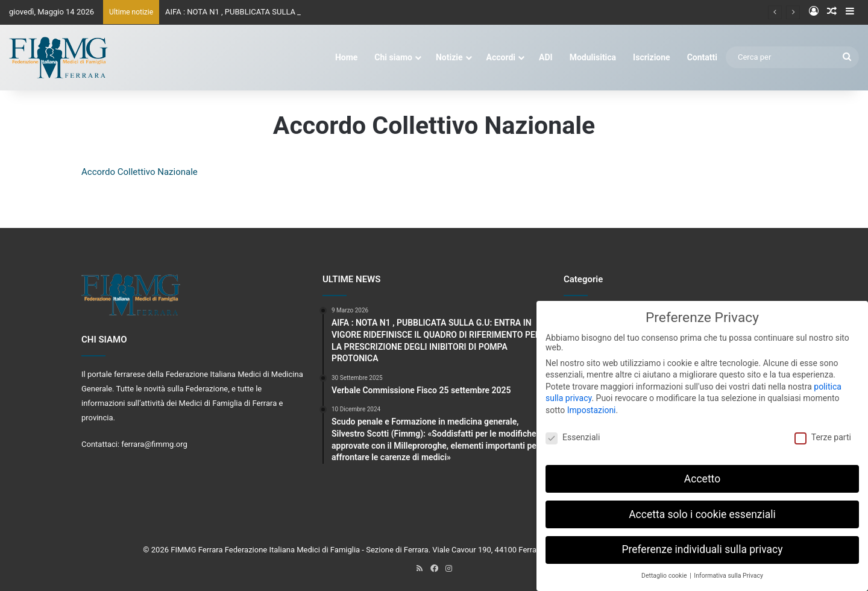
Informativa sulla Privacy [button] (728, 567)
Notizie (449, 57)
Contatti (702, 57)
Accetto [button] (702, 470)
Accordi (501, 57)
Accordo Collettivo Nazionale (140, 172)
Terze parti (823, 429)
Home (346, 57)
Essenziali (573, 429)
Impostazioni (592, 402)
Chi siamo (393, 57)
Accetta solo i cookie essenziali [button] (702, 506)
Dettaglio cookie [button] (665, 567)
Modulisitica (593, 57)
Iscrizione (652, 57)
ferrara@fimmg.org (154, 444)
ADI (546, 57)
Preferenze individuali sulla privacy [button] (702, 542)
